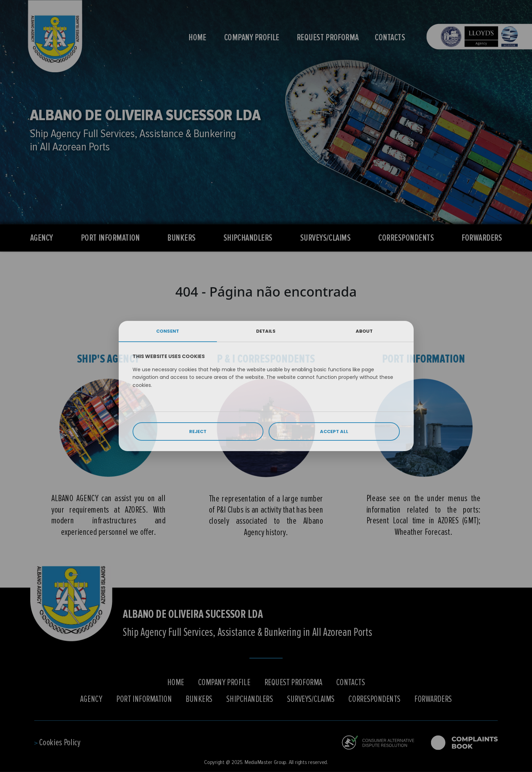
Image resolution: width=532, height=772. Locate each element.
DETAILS (266, 331)
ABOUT (364, 331)
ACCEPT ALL (334, 431)
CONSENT (168, 331)
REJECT (198, 431)
